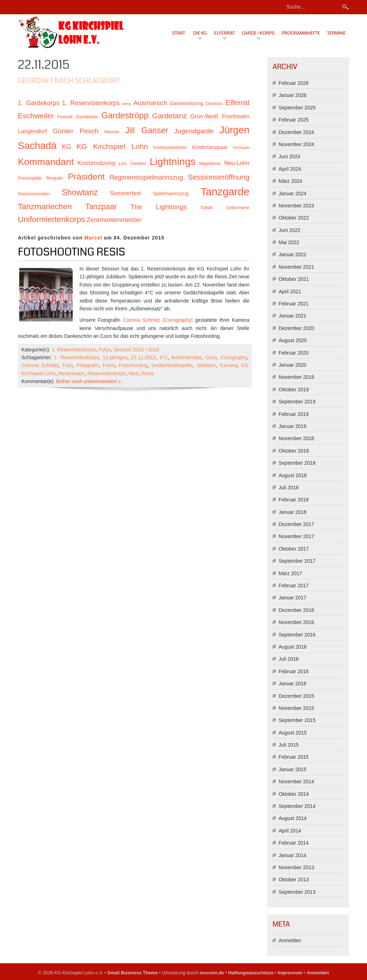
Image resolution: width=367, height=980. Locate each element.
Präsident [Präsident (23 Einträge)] (86, 177)
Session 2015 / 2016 (136, 350)
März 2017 (290, 573)
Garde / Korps (258, 33)
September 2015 (297, 720)
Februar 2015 (294, 757)
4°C (164, 357)
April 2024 (290, 169)
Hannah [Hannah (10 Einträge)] (112, 132)
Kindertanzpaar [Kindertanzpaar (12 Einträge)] (210, 147)
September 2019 (297, 402)
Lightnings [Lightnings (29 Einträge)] (173, 161)
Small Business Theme (133, 973)
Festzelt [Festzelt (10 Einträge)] (65, 117)
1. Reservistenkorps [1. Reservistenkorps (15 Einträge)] (91, 103)
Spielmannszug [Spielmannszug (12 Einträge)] (171, 194)
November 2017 (296, 536)
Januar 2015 (293, 769)
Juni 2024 (290, 156)
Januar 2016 (293, 684)
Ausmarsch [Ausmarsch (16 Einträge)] (150, 103)
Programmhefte (301, 33)
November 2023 (296, 206)
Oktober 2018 (294, 451)
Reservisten (72, 373)
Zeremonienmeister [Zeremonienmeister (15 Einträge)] (114, 220)
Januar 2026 (293, 95)
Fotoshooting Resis (71, 252)
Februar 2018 (294, 500)
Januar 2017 (293, 598)
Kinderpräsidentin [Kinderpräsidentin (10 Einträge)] (170, 148)
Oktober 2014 (294, 794)
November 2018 (296, 438)
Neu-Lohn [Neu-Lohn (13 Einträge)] (237, 163)
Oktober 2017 (294, 549)
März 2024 (290, 181)
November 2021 (296, 267)
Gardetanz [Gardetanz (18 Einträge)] (170, 116)
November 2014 (296, 782)
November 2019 (296, 377)
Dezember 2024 (296, 132)
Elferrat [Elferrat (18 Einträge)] (237, 102)
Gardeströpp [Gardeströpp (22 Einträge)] (125, 115)
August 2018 (293, 475)
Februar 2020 (294, 353)
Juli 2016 (289, 659)
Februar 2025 (294, 120)
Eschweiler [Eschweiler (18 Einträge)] (36, 116)
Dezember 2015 (296, 696)
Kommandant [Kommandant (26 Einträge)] (46, 162)
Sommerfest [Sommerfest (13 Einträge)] (125, 193)
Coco (211, 357)
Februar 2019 (294, 414)
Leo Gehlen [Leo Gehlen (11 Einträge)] (132, 163)
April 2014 (290, 831)
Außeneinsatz (186, 357)
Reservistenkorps (107, 373)
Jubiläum (206, 365)
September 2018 (297, 463)
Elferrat (224, 33)
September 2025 (297, 108)
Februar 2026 (294, 83)
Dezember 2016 (296, 610)
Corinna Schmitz (40, 365)
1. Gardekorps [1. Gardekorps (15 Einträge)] (39, 103)
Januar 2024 (293, 194)
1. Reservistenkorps (74, 350)
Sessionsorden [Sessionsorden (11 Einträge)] (34, 194)
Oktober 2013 (294, 880)
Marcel (93, 238)
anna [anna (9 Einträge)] (126, 104)
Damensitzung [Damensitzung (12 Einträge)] (186, 103)
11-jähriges (115, 357)
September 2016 (297, 635)
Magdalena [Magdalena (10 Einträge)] (210, 164)
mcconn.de (212, 973)
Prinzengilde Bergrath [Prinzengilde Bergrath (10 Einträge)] (40, 178)
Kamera (229, 365)
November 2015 (296, 708)
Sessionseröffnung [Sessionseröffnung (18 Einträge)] (219, 177)
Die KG (200, 33)
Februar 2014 (294, 843)
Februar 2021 (294, 304)
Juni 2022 (290, 230)
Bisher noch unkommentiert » (88, 381)
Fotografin (87, 365)
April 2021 (290, 292)
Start (179, 33)
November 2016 (296, 622)
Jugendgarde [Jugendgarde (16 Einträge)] (194, 131)
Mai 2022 (289, 242)
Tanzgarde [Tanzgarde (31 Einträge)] (225, 192)
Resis (148, 373)
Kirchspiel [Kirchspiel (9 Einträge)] (241, 148)
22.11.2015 (143, 357)
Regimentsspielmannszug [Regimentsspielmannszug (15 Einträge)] (146, 177)
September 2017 (297, 561)
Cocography (234, 357)
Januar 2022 (293, 254)
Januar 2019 (293, 426)
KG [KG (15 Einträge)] (66, 147)
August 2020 (293, 340)
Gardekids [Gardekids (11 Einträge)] (87, 117)
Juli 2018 (289, 488)
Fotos (105, 350)
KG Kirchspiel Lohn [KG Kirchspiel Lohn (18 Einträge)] (112, 146)
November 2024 (296, 144)
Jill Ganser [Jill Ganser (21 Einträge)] (147, 130)
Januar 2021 (293, 316)
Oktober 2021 (294, 279)
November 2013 (296, 867)
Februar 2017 (294, 586)
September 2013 (297, 892)
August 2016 (293, 647)
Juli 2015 (289, 745)
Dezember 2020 (296, 328)
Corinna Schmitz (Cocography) (158, 320)
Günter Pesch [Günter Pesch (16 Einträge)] (76, 131)
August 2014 (293, 818)
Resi (134, 373)
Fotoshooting (133, 365)
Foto (68, 365)
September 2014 (297, 806)
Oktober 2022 (294, 218)
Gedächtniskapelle (172, 365)
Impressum (290, 973)
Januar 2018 (293, 512)
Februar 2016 (294, 671)
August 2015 (293, 733)
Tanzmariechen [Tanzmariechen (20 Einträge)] (45, 207)
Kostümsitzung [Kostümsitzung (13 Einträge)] (96, 163)
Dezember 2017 (296, 524)
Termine (336, 33)
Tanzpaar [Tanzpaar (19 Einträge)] (101, 207)
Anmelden (290, 940)
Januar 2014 (293, 855)
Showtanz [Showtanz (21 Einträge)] (80, 192)
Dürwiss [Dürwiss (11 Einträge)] (214, 104)
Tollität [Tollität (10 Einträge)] (206, 208)
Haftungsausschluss (251, 973)
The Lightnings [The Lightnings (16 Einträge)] (159, 207)
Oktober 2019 (294, 390)
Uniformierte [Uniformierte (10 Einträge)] (238, 208)
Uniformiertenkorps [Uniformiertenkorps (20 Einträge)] (51, 219)
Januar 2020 (293, 365)
